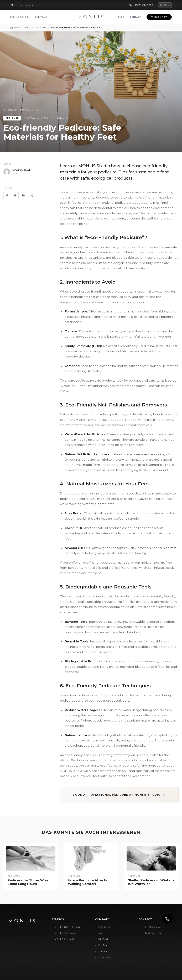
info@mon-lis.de (153, 933)
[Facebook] (7, 195)
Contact (136, 17)
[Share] (32, 195)
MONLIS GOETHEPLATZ (67, 927)
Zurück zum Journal (21, 110)
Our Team (41, 17)
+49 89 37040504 (153, 927)
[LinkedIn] (23, 195)
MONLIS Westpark (65, 933)
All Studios (104, 927)
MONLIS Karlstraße (65, 939)
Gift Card (103, 939)
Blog (121, 17)
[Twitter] (15, 195)
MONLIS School (20, 17)
